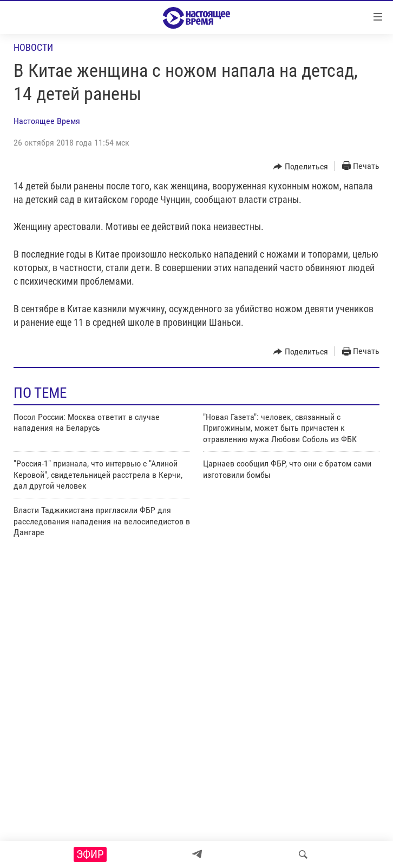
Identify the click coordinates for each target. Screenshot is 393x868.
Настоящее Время (47, 121)
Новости (33, 47)
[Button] (301, 167)
